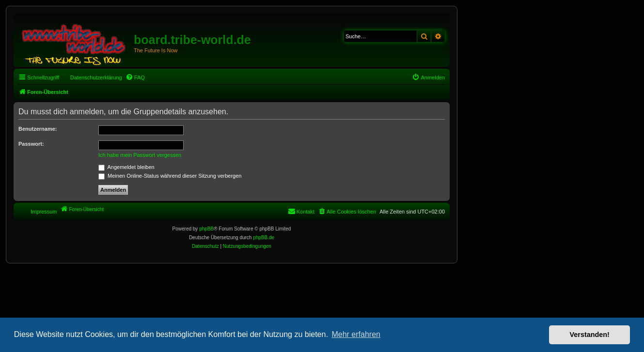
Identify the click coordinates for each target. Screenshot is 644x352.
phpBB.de (264, 237)
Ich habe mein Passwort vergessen (140, 155)
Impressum (44, 212)
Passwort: (31, 144)
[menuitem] (135, 77)
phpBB (206, 229)
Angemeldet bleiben (126, 167)
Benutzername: (38, 129)
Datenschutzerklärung (96, 77)
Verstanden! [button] (590, 335)
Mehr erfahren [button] (356, 334)
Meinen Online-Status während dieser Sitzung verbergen (170, 176)
